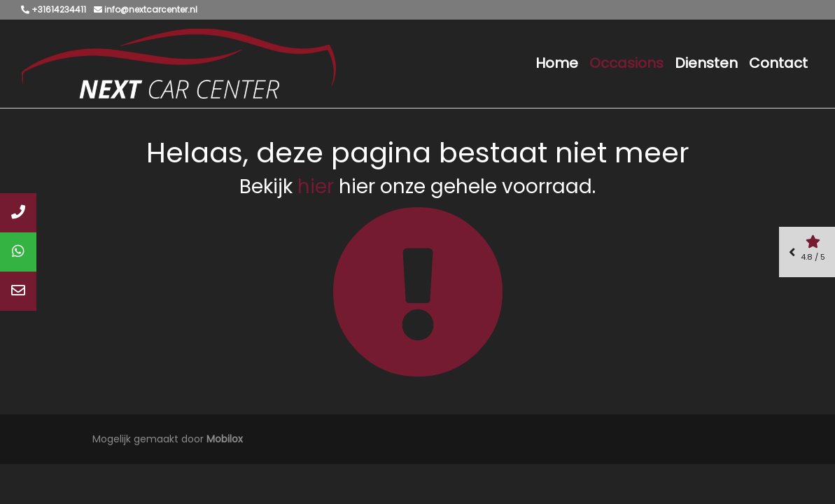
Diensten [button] (706, 63)
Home (557, 63)
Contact (778, 63)
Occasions (626, 63)
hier (316, 187)
